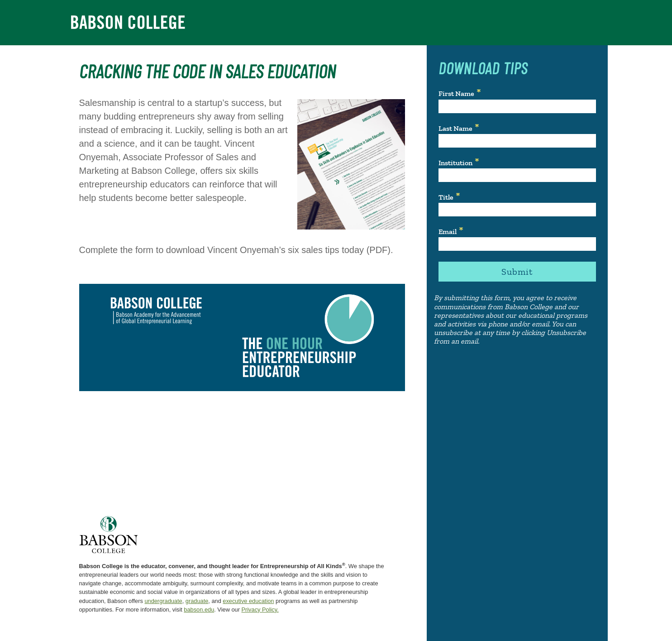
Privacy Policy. (260, 610)
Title (446, 197)
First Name (456, 93)
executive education (248, 601)
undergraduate (163, 601)
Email (448, 232)
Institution (455, 163)
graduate (197, 601)
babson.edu (199, 610)
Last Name (455, 128)
